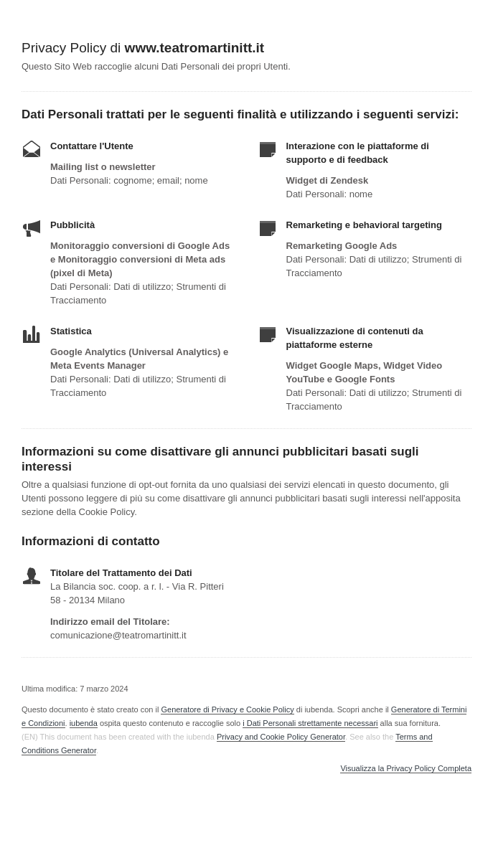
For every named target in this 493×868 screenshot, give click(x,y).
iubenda (84, 723)
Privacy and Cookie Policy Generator (281, 737)
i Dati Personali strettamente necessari (310, 723)
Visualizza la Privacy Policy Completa (406, 769)
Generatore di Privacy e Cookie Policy (227, 709)
